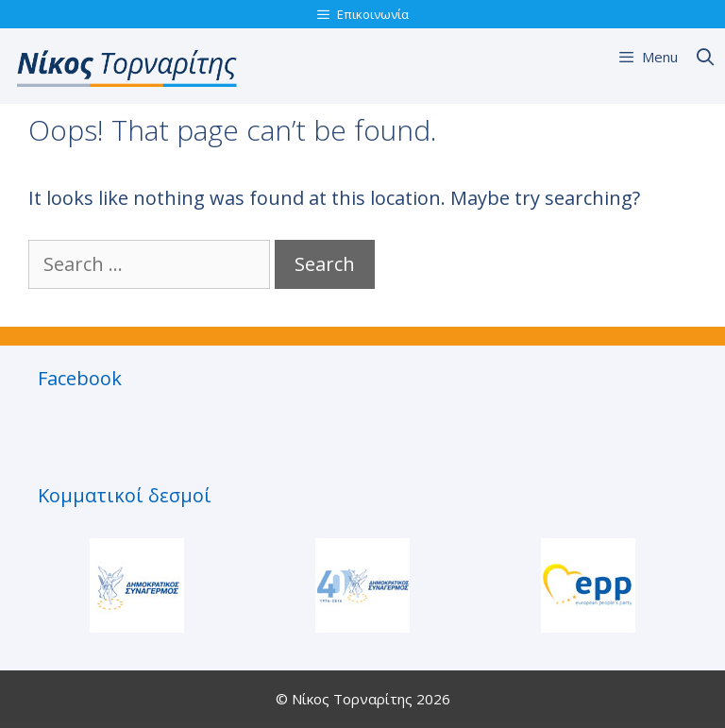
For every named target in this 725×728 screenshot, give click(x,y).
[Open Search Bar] (706, 57)
